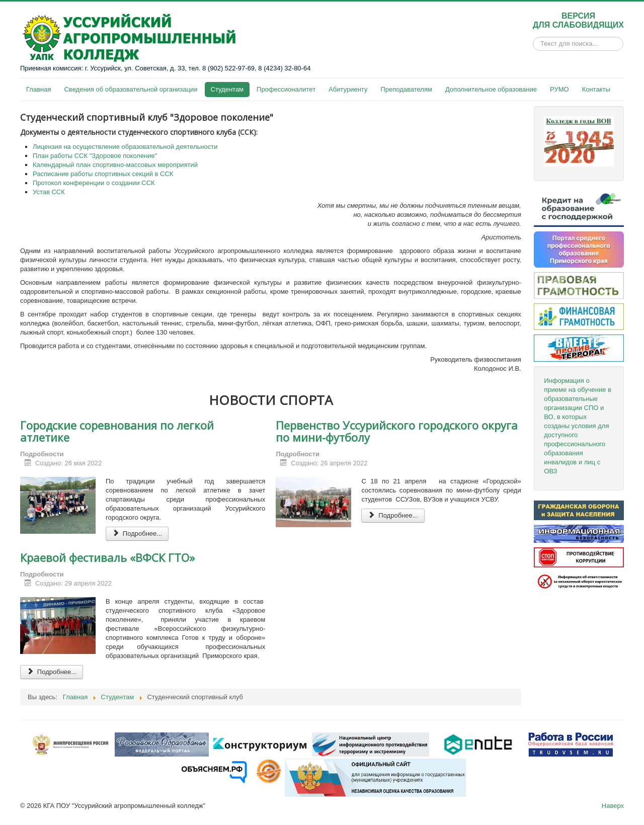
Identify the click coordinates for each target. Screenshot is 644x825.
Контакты (596, 89)
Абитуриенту (348, 89)
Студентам (227, 89)
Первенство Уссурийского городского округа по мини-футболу (397, 431)
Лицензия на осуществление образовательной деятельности (125, 147)
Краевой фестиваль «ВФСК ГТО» (107, 557)
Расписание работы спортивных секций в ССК (103, 174)
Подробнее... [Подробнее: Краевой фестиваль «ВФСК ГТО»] (52, 672)
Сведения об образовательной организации (131, 89)
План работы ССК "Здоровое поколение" (95, 156)
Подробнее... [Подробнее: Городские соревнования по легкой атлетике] (137, 533)
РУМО (559, 89)
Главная (38, 89)
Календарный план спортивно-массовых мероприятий (115, 165)
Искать (533, 44)
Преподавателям (406, 89)
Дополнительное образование (491, 89)
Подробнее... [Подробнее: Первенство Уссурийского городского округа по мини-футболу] (393, 515)
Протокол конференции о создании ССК (94, 183)
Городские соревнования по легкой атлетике (117, 431)
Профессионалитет (286, 89)
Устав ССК (49, 192)
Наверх (613, 806)
